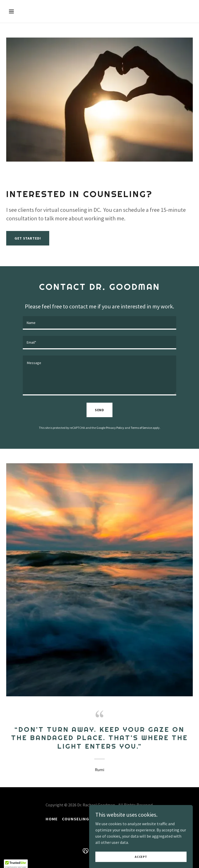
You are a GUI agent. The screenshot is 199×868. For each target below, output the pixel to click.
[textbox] (99, 323)
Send (100, 410)
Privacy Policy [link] (115, 428)
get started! (28, 238)
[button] (28, 11)
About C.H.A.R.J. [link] (111, 819)
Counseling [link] (76, 819)
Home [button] (52, 819)
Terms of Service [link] (141, 428)
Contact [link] (144, 819)
